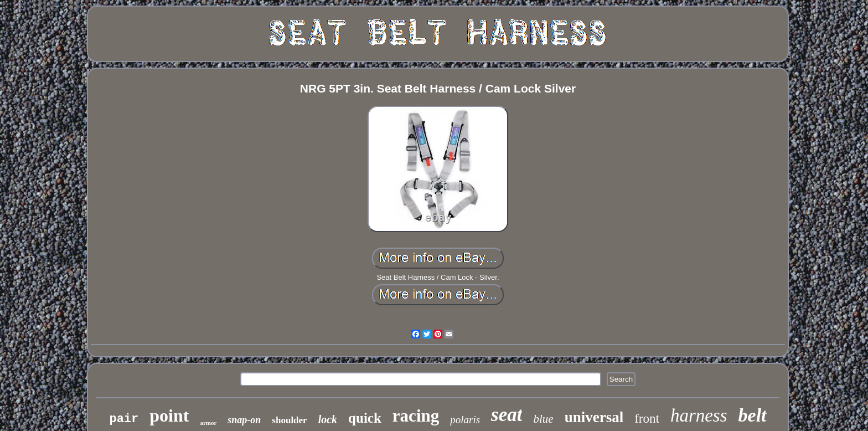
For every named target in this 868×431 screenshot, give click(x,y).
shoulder (289, 420)
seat (507, 415)
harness (699, 415)
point (169, 415)
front (647, 419)
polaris (465, 420)
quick (365, 418)
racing (416, 416)
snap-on (244, 420)
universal (594, 417)
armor (208, 423)
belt (753, 415)
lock (328, 419)
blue (543, 419)
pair (124, 419)
